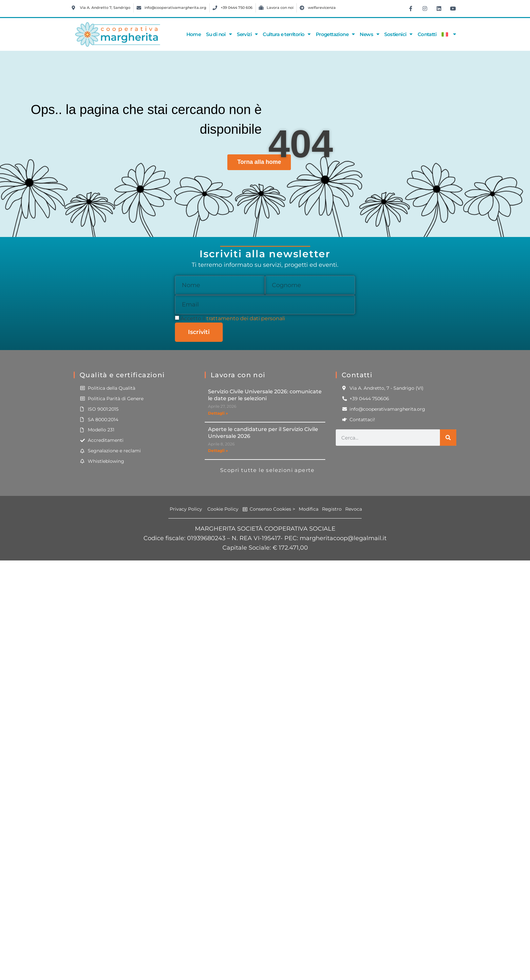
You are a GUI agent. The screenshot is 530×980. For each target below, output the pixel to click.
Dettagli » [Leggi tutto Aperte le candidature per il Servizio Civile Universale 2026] (218, 451)
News (369, 34)
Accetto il (233, 318)
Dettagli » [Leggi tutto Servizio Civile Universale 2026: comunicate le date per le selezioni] (218, 413)
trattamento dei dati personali (246, 318)
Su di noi (219, 34)
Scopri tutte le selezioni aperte (267, 470)
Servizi (247, 34)
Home (194, 34)
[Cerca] (448, 438)
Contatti (427, 34)
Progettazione (335, 34)
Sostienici (398, 34)
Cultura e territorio (286, 34)
